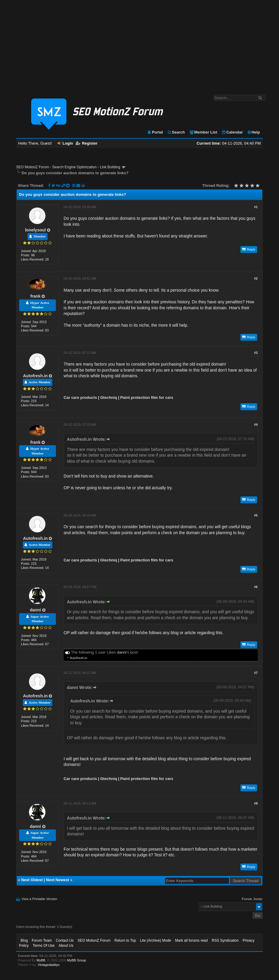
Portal (155, 132)
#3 (256, 353)
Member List (203, 132)
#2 (256, 278)
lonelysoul (35, 230)
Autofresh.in (35, 376)
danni (35, 610)
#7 (256, 673)
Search (176, 132)
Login (65, 143)
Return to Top (125, 940)
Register (87, 143)
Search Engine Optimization (75, 167)
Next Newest (58, 880)
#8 (256, 803)
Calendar (232, 132)
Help (253, 132)
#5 (256, 515)
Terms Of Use (44, 946)
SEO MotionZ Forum (33, 167)
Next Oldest (32, 880)
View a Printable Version (39, 899)
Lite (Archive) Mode (155, 940)
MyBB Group (77, 960)
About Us (66, 946)
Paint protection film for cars (147, 397)
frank (35, 296)
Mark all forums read (191, 940)
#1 (256, 207)
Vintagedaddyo (49, 965)
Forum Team (42, 940)
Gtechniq (109, 397)
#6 (256, 587)
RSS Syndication (225, 940)
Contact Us (65, 940)
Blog (24, 940)
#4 (256, 425)
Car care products (80, 397)
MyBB (41, 960)
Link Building (110, 167)
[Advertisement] (139, 44)
